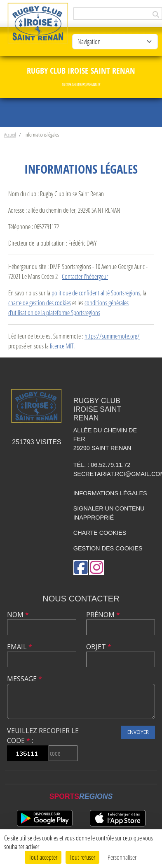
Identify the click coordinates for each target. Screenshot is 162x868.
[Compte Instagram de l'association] (96, 567)
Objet (99, 647)
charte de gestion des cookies (40, 303)
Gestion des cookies (108, 548)
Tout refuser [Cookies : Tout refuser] (82, 857)
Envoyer (138, 732)
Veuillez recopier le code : (43, 736)
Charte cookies (100, 533)
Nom (18, 615)
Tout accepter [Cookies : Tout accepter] (43, 857)
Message (25, 679)
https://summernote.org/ (112, 336)
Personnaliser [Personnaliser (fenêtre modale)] (122, 857)
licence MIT (62, 346)
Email (20, 647)
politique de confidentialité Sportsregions (96, 293)
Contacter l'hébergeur (85, 276)
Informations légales (110, 493)
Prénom (103, 615)
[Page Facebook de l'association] (81, 567)
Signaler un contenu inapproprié (109, 513)
